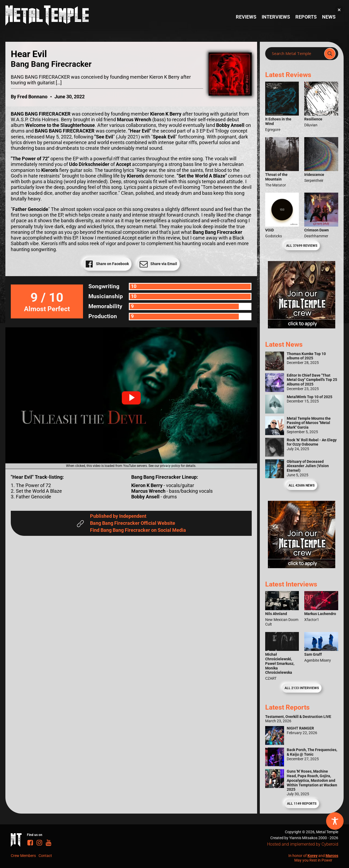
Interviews (276, 17)
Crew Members (23, 856)
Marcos (332, 856)
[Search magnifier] (330, 54)
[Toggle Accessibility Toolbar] (335, 821)
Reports (306, 17)
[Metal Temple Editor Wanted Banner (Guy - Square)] (302, 567)
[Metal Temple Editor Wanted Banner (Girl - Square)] (302, 327)
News (329, 17)
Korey (312, 856)
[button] (131, 398)
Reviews (246, 17)
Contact (45, 856)
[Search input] (296, 54)
